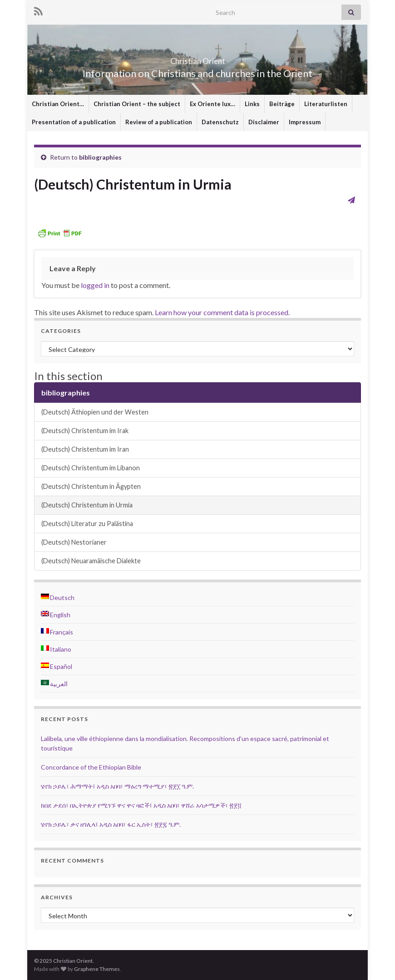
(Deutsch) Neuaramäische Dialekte (91, 561)
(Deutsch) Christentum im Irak (85, 431)
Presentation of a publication (74, 122)
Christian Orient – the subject (137, 104)
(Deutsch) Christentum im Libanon (91, 468)
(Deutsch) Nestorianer (74, 542)
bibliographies (100, 157)
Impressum (305, 122)
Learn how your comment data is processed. (222, 312)
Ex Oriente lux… (212, 104)
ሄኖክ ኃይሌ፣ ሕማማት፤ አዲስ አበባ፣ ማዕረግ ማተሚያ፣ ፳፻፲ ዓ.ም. (117, 786)
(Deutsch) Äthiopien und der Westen (95, 412)
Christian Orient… (58, 104)
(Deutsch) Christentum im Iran (85, 449)
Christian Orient (198, 58)
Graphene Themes (97, 969)
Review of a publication (159, 122)
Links (252, 104)
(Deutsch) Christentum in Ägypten (91, 486)
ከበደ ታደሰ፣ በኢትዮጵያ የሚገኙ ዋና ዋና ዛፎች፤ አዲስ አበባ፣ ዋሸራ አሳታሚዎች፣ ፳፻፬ (141, 805)
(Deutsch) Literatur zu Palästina (87, 524)
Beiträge (282, 104)
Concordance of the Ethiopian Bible (91, 767)
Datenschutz (220, 122)
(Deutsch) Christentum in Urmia (87, 505)
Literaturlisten (326, 104)
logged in (95, 285)
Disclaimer (264, 122)
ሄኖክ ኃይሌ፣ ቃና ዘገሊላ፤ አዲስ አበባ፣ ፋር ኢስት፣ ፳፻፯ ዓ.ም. (111, 824)
